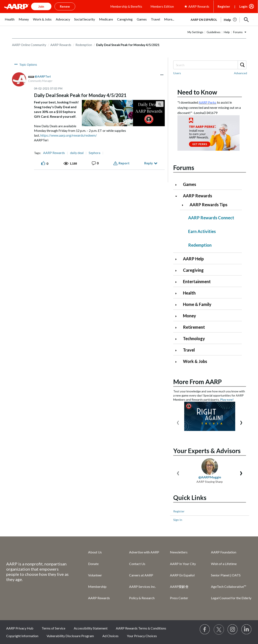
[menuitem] (10, 21)
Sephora (94, 153)
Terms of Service (53, 628)
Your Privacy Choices (142, 636)
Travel (189, 350)
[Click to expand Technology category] (178, 339)
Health (189, 293)
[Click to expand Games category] (178, 185)
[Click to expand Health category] (178, 293)
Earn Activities (202, 231)
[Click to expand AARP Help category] (178, 259)
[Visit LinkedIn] (247, 629)
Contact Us (137, 564)
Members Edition (162, 6)
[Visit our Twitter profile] (219, 629)
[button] (246, 20)
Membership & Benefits (126, 6)
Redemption (84, 45)
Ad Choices (110, 636)
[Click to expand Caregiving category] (178, 271)
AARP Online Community (29, 45)
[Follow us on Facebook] (205, 629)
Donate (93, 564)
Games (190, 184)
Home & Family (197, 304)
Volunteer (95, 575)
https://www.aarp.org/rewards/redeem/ (68, 135)
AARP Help (193, 259)
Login (243, 6)
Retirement (194, 327)
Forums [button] (238, 32)
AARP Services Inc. (142, 586)
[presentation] (178, 422)
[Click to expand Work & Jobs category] (178, 362)
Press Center (179, 598)
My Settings (195, 32)
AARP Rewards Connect (211, 218)
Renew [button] (65, 6)
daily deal (77, 153)
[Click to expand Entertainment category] (178, 282)
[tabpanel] (220, 19)
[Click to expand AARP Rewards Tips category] (184, 205)
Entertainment (197, 281)
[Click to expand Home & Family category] (178, 305)
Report (124, 163)
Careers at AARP (141, 575)
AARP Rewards (61, 45)
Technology (194, 338)
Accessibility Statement (91, 628)
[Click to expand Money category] (178, 316)
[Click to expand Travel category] (178, 350)
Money (190, 316)
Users (177, 73)
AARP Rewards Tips (208, 205)
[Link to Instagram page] (233, 629)
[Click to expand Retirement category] (178, 328)
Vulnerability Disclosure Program (70, 636)
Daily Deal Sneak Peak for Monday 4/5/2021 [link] (128, 45)
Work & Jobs (195, 361)
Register (224, 6)
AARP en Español (204, 20)
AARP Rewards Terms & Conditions (141, 628)
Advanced (240, 73)
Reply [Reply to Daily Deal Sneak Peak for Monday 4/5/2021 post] (149, 163)
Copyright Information (22, 636)
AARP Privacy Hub (20, 628)
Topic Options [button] (28, 65)
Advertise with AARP (144, 552)
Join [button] (41, 6)
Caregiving (193, 270)
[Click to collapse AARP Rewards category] (178, 196)
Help (227, 32)
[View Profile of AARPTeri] (43, 76)
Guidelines (214, 32)
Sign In (178, 520)
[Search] (210, 65)
